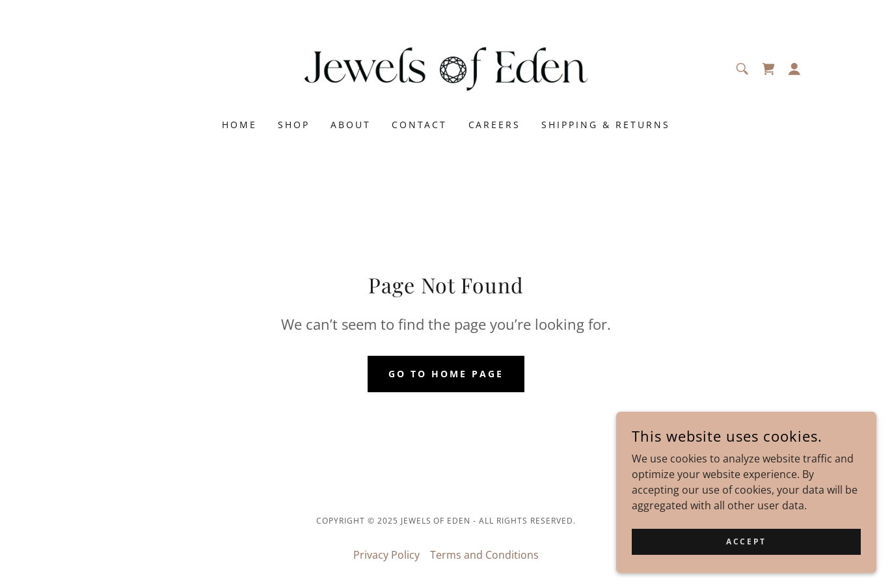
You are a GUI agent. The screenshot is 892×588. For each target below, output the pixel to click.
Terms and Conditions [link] (484, 555)
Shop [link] (294, 125)
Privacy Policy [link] (386, 555)
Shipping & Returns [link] (606, 125)
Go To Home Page (446, 374)
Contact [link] (420, 125)
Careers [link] (495, 125)
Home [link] (239, 125)
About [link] (351, 125)
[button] (794, 69)
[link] (446, 68)
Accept (746, 559)
